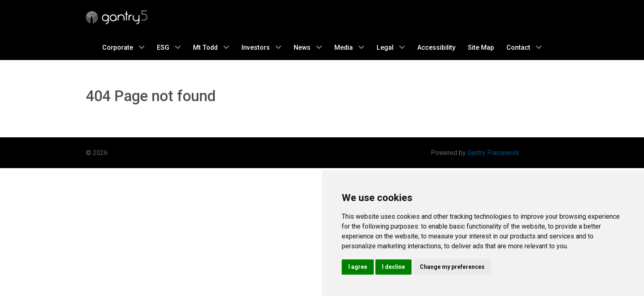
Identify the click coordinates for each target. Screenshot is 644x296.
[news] (308, 47)
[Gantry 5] (117, 17)
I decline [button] (393, 267)
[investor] (261, 47)
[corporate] (123, 47)
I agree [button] (358, 267)
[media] (349, 47)
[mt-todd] (211, 47)
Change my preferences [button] (452, 267)
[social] (169, 47)
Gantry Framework (493, 153)
